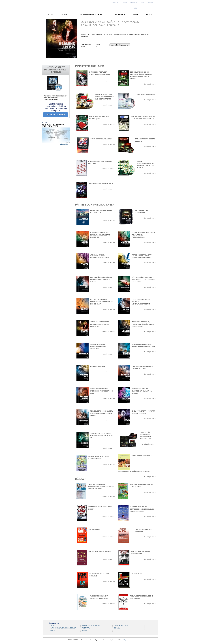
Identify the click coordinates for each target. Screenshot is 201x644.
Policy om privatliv (128, 640)
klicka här (64, 144)
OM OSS (50, 14)
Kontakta (150, 3)
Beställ (125, 3)
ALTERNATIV (120, 14)
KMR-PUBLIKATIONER (121, 626)
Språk (143, 3)
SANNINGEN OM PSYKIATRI (91, 14)
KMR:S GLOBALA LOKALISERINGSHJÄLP (63, 628)
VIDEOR (64, 14)
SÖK (136, 8)
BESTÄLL (150, 14)
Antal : (98, 44)
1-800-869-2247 (115, 2)
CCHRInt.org (134, 3)
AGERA (135, 14)
